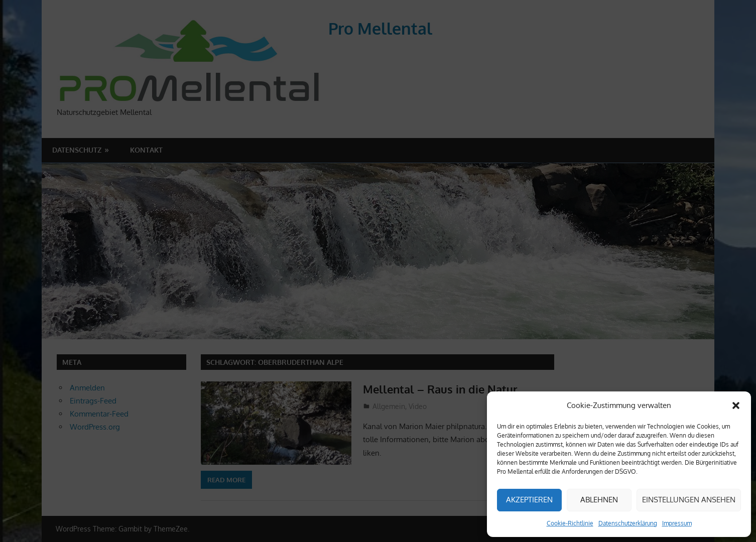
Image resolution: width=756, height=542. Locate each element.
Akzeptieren (529, 500)
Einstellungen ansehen (689, 500)
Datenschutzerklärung (628, 523)
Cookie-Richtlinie (570, 523)
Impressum (677, 523)
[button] (736, 405)
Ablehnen (599, 500)
